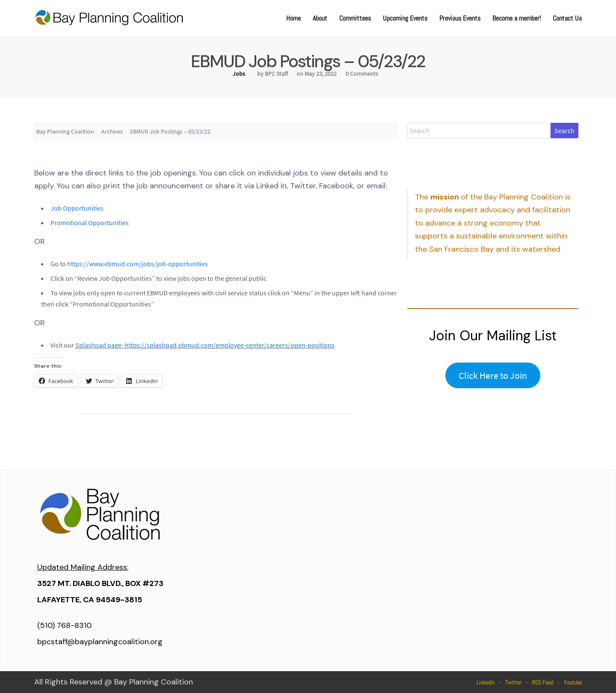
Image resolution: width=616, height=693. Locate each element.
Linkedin (486, 682)
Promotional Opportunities (90, 223)
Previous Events (460, 18)
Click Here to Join (493, 375)
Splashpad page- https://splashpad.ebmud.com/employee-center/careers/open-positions (205, 345)
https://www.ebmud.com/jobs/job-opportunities (138, 264)
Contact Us (567, 18)
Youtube (573, 682)
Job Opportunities (77, 208)
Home (293, 18)
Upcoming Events (405, 18)
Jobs (239, 74)
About (320, 18)
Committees (355, 18)
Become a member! (517, 18)
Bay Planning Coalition (65, 131)
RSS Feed (543, 682)
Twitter (513, 682)
